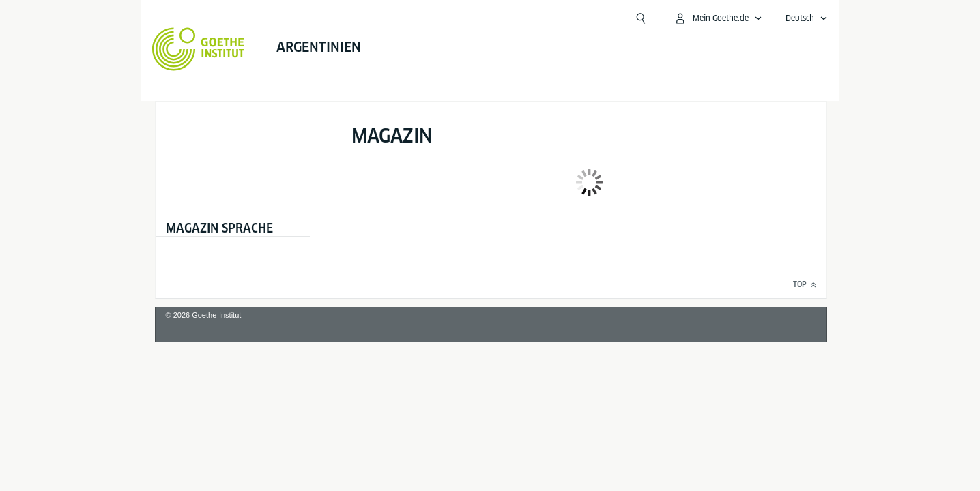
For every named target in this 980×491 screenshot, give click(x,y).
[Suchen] (717, 18)
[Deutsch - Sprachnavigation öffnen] (883, 18)
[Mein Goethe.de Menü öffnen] (794, 18)
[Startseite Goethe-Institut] (121, 49)
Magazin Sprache (219, 228)
